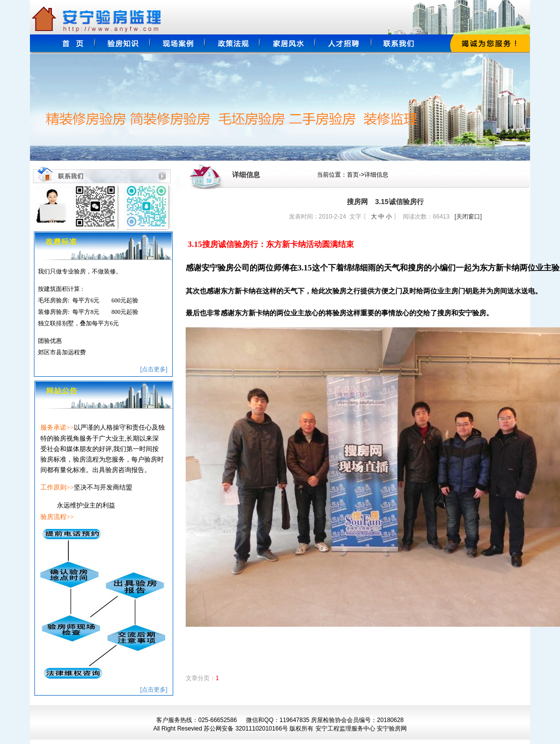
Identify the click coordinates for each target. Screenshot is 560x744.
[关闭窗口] (468, 217)
